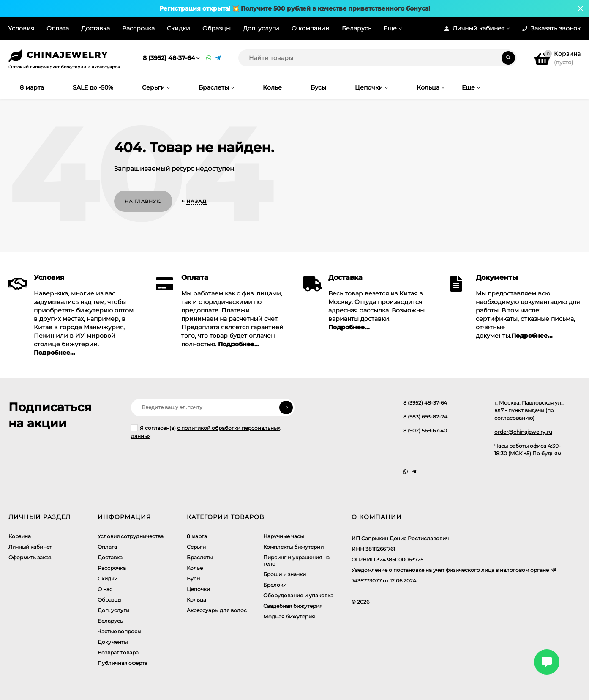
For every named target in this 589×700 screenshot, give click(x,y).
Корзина (20, 536)
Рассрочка (138, 28)
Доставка (95, 28)
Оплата (58, 28)
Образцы (217, 28)
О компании (311, 28)
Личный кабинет (30, 547)
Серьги (196, 547)
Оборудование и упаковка (298, 595)
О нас (105, 589)
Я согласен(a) (206, 432)
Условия (21, 28)
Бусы (194, 578)
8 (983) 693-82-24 (425, 417)
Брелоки (275, 585)
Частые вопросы (119, 631)
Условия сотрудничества (131, 536)
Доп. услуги (261, 28)
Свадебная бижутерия (293, 606)
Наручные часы (284, 536)
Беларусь (357, 28)
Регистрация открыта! (196, 8)
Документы (113, 642)
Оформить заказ (30, 557)
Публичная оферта (123, 663)
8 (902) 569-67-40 (425, 431)
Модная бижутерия (289, 617)
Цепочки (198, 589)
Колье (195, 568)
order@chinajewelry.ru (523, 432)
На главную (143, 201)
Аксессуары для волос (217, 610)
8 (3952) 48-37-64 (169, 58)
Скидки (179, 28)
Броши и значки (285, 574)
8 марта (197, 536)
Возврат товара (118, 652)
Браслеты (200, 557)
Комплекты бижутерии (293, 547)
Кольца (196, 600)
